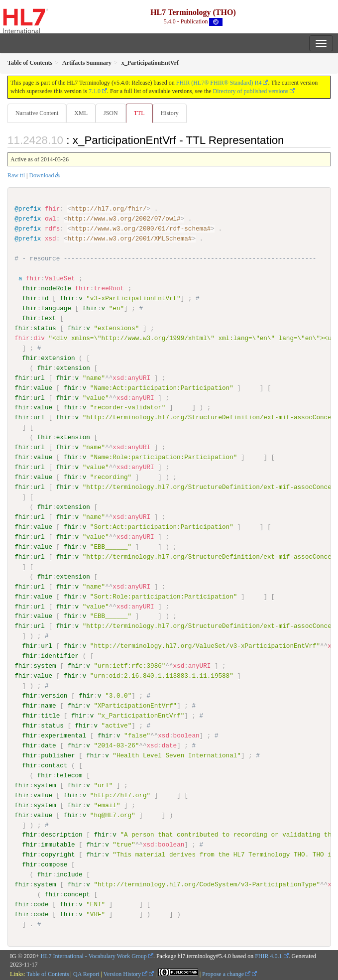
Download (41, 175)
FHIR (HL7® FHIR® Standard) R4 (219, 83)
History (170, 113)
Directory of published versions (251, 91)
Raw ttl (16, 175)
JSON (111, 113)
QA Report (86, 974)
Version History (126, 974)
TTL (139, 113)
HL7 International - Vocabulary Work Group (94, 956)
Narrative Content (37, 113)
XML (81, 113)
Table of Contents (48, 974)
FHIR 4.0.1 (268, 956)
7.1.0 (95, 91)
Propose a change (226, 974)
